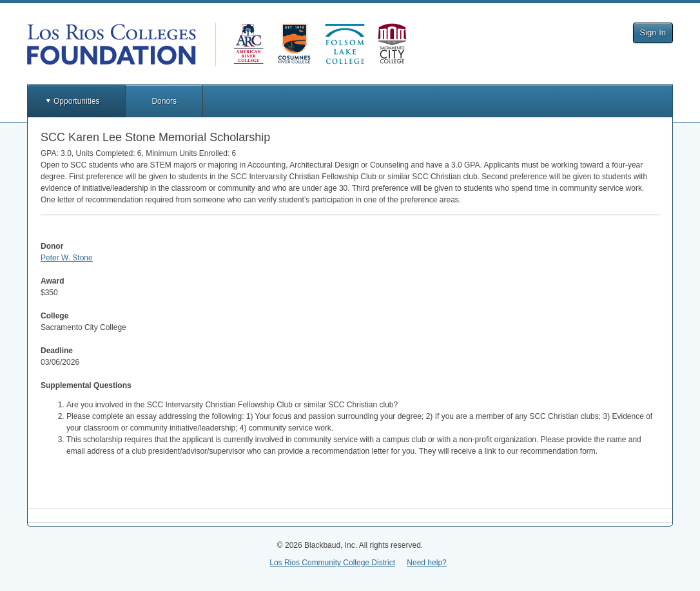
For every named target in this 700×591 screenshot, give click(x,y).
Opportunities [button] (76, 101)
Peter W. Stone (67, 258)
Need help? (426, 563)
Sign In (653, 33)
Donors (164, 101)
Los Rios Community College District (332, 563)
